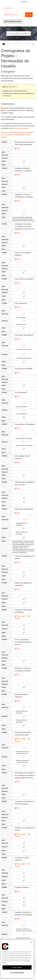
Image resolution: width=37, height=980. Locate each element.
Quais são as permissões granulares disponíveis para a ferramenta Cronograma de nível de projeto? (18, 135)
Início (9, 44)
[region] (17, 959)
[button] (29, 33)
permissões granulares (21, 128)
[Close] (32, 942)
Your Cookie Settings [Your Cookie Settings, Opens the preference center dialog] (17, 972)
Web (17, 149)
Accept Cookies (17, 967)
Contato (29, 15)
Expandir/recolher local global (33, 43)
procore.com (8, 8)
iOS (24, 616)
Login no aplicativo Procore (13, 21)
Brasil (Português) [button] (12, 15)
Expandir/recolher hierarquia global (5, 44)
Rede (18, 616)
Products (17, 44)
